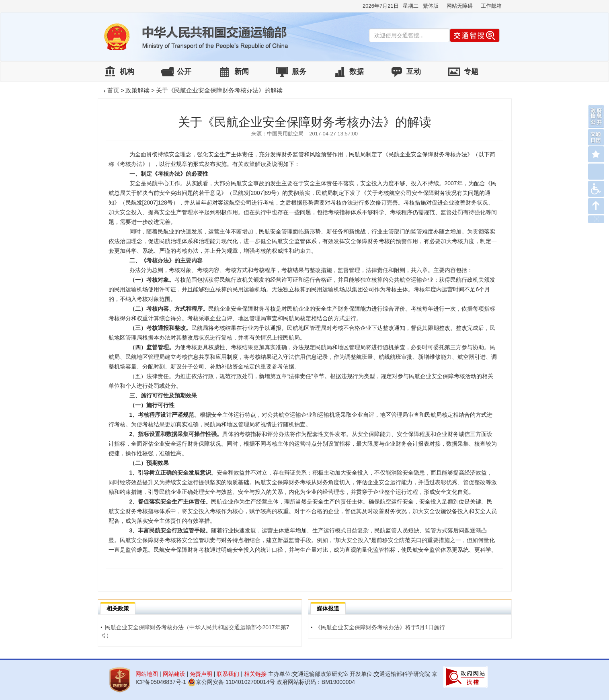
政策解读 (137, 90)
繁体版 (431, 6)
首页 (113, 90)
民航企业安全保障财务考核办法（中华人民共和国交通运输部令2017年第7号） (195, 631)
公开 (184, 72)
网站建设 (174, 674)
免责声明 (201, 674)
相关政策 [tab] (118, 608)
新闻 (242, 72)
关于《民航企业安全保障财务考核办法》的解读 (219, 90)
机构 (127, 72)
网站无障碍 (460, 6)
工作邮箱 (491, 6)
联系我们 (228, 674)
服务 (299, 72)
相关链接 (255, 674)
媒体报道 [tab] (328, 608)
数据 (357, 72)
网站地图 (147, 674)
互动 (414, 72)
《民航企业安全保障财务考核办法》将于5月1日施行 (378, 627)
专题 (471, 72)
